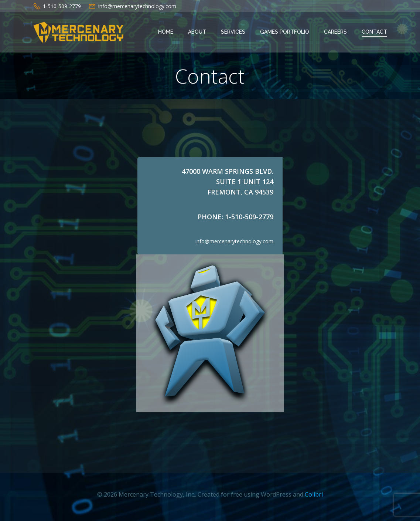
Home (166, 32)
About (197, 32)
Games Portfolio (285, 32)
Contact (375, 32)
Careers (336, 32)
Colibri (314, 499)
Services (233, 32)
